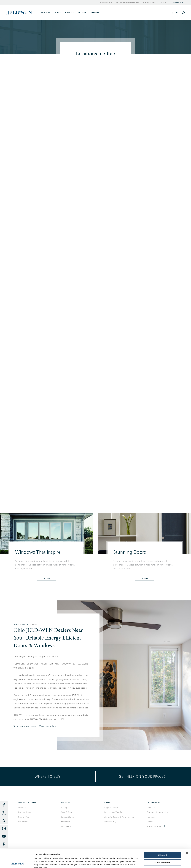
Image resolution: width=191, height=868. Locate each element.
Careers (150, 822)
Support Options (111, 808)
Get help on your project (143, 776)
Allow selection (162, 844)
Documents (66, 826)
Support (82, 12)
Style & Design (67, 812)
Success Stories (68, 817)
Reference (66, 822)
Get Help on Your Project (128, 3)
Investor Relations (155, 826)
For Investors (150, 3)
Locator (26, 625)
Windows (22, 808)
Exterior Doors (25, 812)
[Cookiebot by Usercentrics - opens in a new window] (17, 863)
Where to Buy (106, 3)
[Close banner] (187, 834)
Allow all (162, 837)
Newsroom (151, 817)
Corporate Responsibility (158, 812)
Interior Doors (24, 817)
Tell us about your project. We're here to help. (35, 726)
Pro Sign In (178, 3)
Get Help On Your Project (115, 812)
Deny (162, 851)
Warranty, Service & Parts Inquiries (119, 817)
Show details (158, 863)
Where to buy (48, 776)
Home (16, 625)
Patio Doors (23, 822)
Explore (46, 578)
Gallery (64, 808)
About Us (151, 808)
